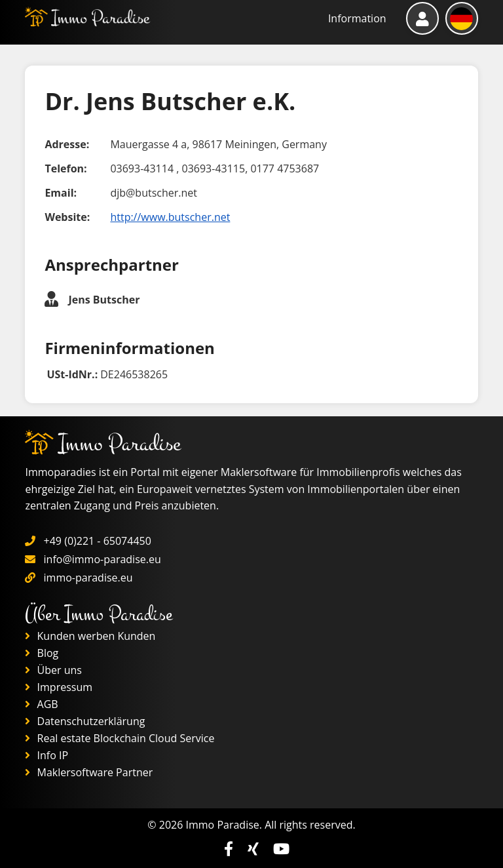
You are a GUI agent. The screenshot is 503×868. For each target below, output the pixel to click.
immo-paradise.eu (88, 578)
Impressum (59, 687)
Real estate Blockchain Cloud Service (120, 738)
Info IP (47, 755)
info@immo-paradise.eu (102, 559)
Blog (42, 653)
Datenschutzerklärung (85, 721)
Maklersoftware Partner (89, 772)
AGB (41, 704)
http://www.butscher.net (170, 217)
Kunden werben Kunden (90, 636)
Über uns (53, 670)
